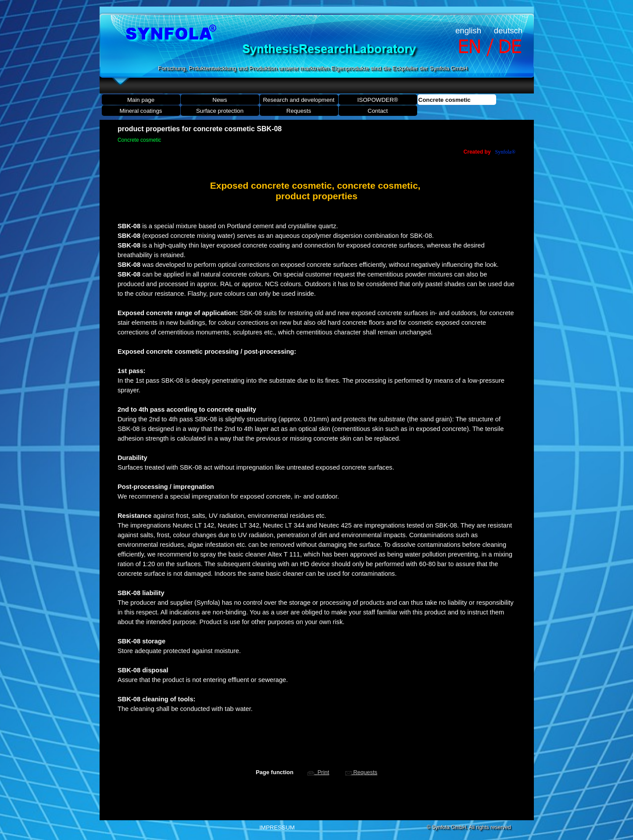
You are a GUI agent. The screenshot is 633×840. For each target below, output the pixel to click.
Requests (299, 111)
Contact (378, 111)
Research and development (299, 100)
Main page (141, 100)
